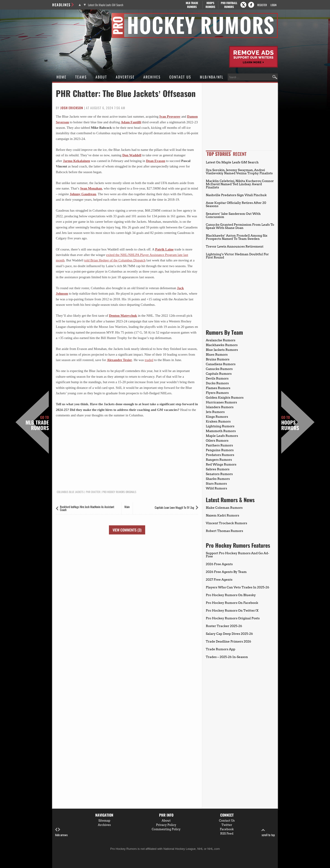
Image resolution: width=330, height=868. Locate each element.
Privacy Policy (166, 825)
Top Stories (219, 154)
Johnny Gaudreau (83, 194)
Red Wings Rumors (221, 464)
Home (62, 77)
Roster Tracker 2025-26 (224, 626)
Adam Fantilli (131, 122)
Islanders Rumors (220, 407)
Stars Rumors (216, 483)
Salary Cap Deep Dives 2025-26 (229, 634)
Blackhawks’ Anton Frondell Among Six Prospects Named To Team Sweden (237, 237)
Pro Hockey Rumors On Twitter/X (232, 610)
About (101, 77)
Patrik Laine (164, 249)
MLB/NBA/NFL (212, 77)
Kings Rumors (217, 417)
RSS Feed (227, 834)
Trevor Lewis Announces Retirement (235, 246)
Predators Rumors (220, 455)
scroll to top (268, 832)
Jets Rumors (215, 412)
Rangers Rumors (219, 460)
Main (127, 507)
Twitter (227, 825)
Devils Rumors (217, 378)
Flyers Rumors (217, 393)
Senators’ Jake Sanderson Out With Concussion (233, 215)
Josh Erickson (72, 108)
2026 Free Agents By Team (226, 572)
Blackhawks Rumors (222, 345)
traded (149, 360)
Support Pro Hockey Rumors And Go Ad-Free (237, 555)
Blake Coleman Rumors (224, 508)
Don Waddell (132, 155)
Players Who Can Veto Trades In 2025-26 (237, 587)
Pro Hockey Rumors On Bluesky (231, 595)
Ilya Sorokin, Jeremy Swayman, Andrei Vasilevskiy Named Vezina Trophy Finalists (239, 172)
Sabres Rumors (218, 469)
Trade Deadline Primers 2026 (228, 641)
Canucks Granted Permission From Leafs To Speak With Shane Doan (240, 226)
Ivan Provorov (170, 116)
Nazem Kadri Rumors (222, 515)
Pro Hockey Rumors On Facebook (232, 603)
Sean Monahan (91, 188)
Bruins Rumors (218, 359)
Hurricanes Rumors (221, 402)
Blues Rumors (217, 354)
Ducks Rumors (217, 383)
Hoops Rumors (290, 423)
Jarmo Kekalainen (76, 161)
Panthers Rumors (219, 445)
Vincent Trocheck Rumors (226, 523)
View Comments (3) (127, 530)
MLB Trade (192, 5)
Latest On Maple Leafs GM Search (106, 5)
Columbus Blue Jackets (70, 492)
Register (262, 5)
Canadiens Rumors (221, 364)
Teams (81, 77)
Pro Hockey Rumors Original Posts (233, 618)
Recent (240, 154)
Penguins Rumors (220, 450)
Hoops (210, 5)
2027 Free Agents (219, 580)
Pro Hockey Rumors (68, 16)
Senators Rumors (219, 474)
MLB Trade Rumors (37, 423)
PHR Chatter (93, 492)
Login (273, 5)
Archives (152, 77)
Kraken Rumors (218, 421)
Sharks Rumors (218, 479)
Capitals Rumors (219, 374)
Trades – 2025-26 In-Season (227, 657)
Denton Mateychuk (123, 316)
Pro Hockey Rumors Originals (119, 492)
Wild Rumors (216, 488)
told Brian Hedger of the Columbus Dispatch (115, 260)
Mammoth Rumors (221, 431)
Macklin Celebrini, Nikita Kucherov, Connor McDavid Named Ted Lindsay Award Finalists (240, 184)
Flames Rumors (218, 388)
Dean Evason (156, 161)
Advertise (125, 77)
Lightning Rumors (220, 426)
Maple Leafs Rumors (222, 436)
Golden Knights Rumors (225, 397)
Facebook (227, 829)
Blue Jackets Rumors (222, 350)
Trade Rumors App (220, 649)
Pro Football (229, 5)
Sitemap (104, 821)
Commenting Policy (166, 829)
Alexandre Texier (119, 360)
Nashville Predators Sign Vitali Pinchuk (236, 195)
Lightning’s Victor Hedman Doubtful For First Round (237, 256)
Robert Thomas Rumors (224, 531)
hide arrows (61, 832)
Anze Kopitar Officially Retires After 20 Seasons (236, 204)
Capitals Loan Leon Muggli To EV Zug (174, 507)
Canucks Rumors (219, 369)
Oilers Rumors (217, 440)
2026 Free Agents (219, 564)
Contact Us (180, 77)
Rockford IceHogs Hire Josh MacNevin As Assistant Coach (87, 508)
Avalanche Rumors (221, 340)
